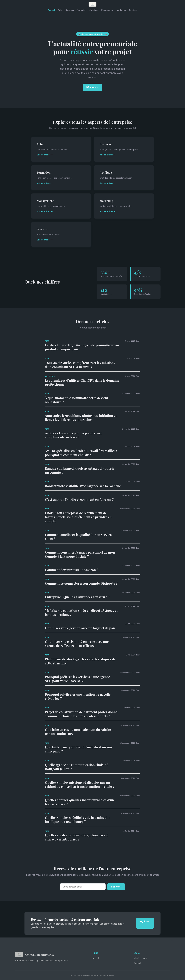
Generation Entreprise (35, 954)
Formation (82, 10)
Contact (137, 963)
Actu (60, 10)
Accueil (51, 10)
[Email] (83, 887)
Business (70, 10)
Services (133, 10)
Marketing (121, 10)
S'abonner (116, 887)
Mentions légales (142, 958)
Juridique (94, 10)
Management (107, 10)
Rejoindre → (145, 923)
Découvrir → (93, 87)
